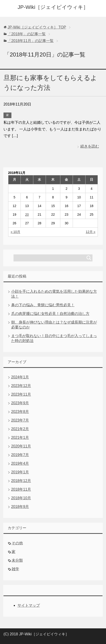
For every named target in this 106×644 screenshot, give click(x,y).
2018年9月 (20, 507)
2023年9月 (20, 403)
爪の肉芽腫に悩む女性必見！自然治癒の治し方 (50, 314)
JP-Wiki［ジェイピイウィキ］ (53, 7)
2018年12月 (21, 481)
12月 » (91, 232)
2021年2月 (20, 429)
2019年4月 (20, 463)
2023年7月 (20, 420)
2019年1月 (20, 472)
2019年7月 (20, 455)
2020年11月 (21, 446)
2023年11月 (21, 394)
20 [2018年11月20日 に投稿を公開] (27, 215)
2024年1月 (20, 377)
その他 (17, 543)
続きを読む (90, 146)
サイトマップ (29, 605)
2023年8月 (20, 412)
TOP (37, 27)
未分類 (17, 560)
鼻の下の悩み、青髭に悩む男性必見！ (43, 305)
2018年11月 (21, 489)
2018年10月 (21, 498)
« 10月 (15, 232)
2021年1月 (20, 438)
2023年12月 (21, 386)
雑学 (15, 569)
